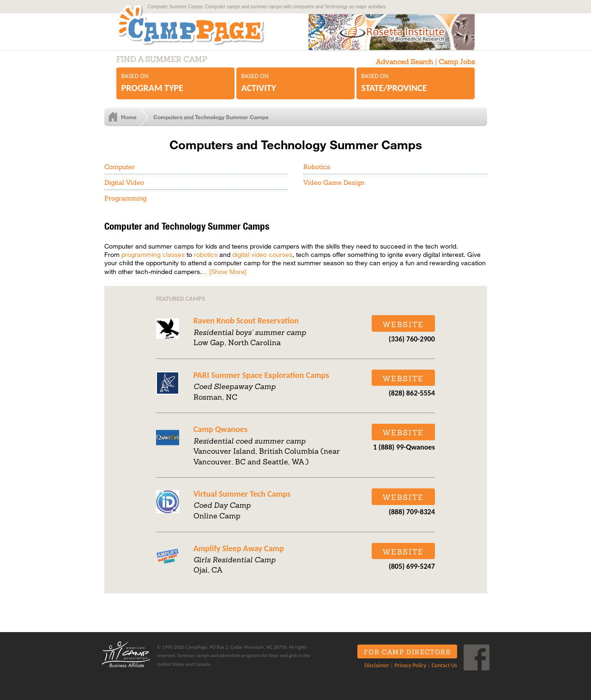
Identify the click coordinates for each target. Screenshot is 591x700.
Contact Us (444, 665)
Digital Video (124, 183)
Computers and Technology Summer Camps (211, 117)
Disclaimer (377, 665)
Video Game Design (334, 183)
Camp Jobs (457, 62)
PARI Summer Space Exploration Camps (261, 375)
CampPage (200, 25)
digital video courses (262, 254)
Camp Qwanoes (221, 429)
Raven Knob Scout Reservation (246, 321)
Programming (125, 198)
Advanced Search (404, 62)
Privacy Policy (410, 665)
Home (129, 117)
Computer (120, 167)
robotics (206, 254)
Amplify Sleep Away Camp (239, 548)
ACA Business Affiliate (126, 654)
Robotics (317, 167)
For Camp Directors (407, 652)
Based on (176, 83)
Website (403, 324)
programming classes (153, 254)
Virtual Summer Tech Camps (242, 494)
